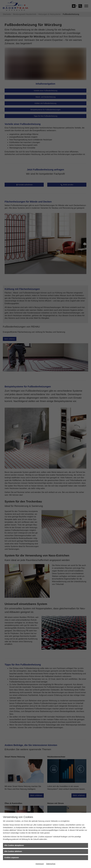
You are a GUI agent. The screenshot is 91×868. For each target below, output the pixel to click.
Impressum (40, 864)
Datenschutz (51, 864)
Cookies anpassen (12, 858)
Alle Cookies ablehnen (13, 851)
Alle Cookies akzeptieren (14, 845)
